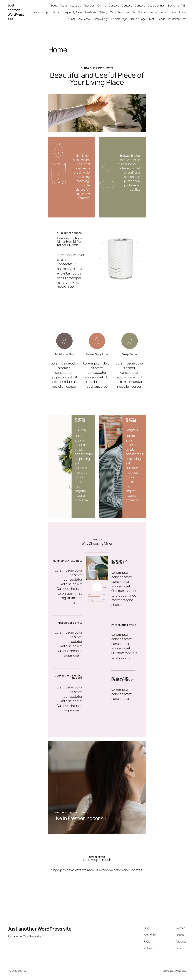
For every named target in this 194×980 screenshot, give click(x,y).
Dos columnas (156, 5)
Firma (56, 12)
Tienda (161, 19)
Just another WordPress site (16, 12)
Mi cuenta (84, 19)
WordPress (181, 971)
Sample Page (101, 19)
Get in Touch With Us (123, 12)
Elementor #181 (177, 5)
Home (153, 12)
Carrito (102, 5)
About (53, 5)
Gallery (103, 12)
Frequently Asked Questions (79, 12)
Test (151, 19)
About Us (75, 5)
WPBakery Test (177, 19)
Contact (114, 5)
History (142, 12)
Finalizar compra (40, 12)
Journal (71, 19)
